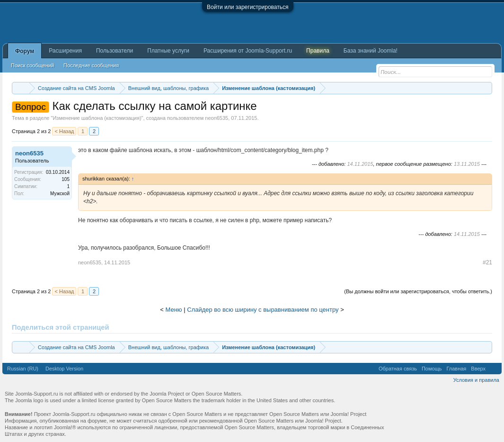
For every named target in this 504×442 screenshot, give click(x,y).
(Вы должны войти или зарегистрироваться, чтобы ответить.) (418, 291)
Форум (25, 51)
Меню (173, 310)
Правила (318, 51)
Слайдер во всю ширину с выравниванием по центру (263, 310)
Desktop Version (64, 369)
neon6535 (217, 118)
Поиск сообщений (32, 65)
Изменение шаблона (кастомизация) (97, 118)
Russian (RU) (23, 369)
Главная (456, 369)
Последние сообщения (91, 65)
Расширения (65, 51)
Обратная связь (398, 369)
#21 (487, 262)
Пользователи (115, 51)
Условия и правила (476, 380)
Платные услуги (168, 51)
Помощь (432, 369)
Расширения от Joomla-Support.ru (248, 51)
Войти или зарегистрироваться (248, 7)
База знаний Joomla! (371, 51)
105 (66, 179)
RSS (494, 369)
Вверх (478, 369)
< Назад (64, 131)
